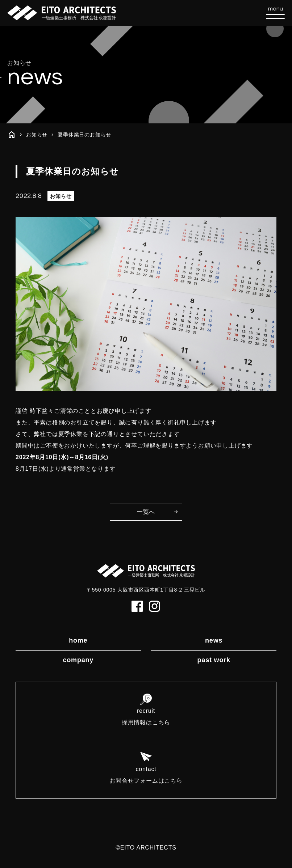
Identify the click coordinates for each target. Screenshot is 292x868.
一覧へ (146, 512)
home (78, 640)
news (214, 640)
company (78, 660)
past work (214, 660)
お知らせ (37, 135)
